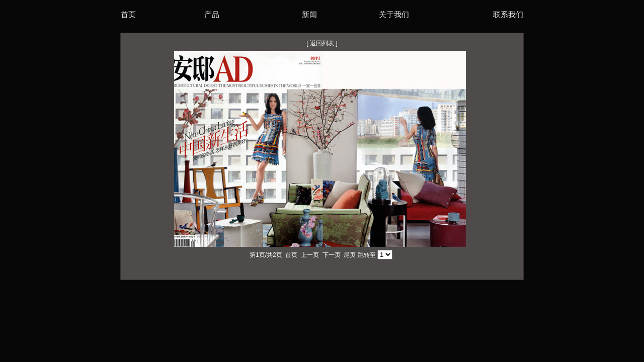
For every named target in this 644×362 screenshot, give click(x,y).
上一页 (310, 255)
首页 (128, 14)
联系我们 (508, 14)
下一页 (332, 255)
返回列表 (322, 43)
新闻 (309, 14)
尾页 (350, 255)
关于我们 (394, 14)
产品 (212, 14)
